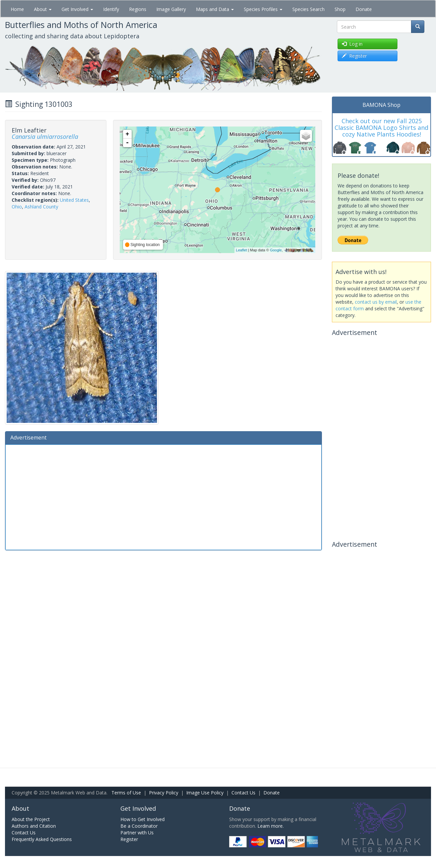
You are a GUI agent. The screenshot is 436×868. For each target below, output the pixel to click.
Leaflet (242, 250)
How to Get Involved (143, 819)
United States (74, 200)
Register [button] (354, 56)
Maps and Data (215, 9)
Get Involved (77, 9)
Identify (111, 9)
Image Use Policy (205, 793)
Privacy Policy (164, 793)
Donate (364, 9)
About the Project (31, 819)
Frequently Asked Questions (42, 839)
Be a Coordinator (139, 826)
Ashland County (41, 207)
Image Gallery (171, 9)
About (43, 9)
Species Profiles (263, 9)
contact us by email (376, 302)
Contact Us (243, 793)
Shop (340, 9)
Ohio (17, 207)
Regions (138, 9)
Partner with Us (137, 833)
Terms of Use (126, 793)
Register (129, 839)
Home (17, 9)
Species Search (308, 9)
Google (276, 250)
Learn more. (271, 826)
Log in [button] (352, 44)
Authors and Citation (34, 826)
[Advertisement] (163, 496)
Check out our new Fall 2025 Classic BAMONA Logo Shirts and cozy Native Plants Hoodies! (381, 128)
